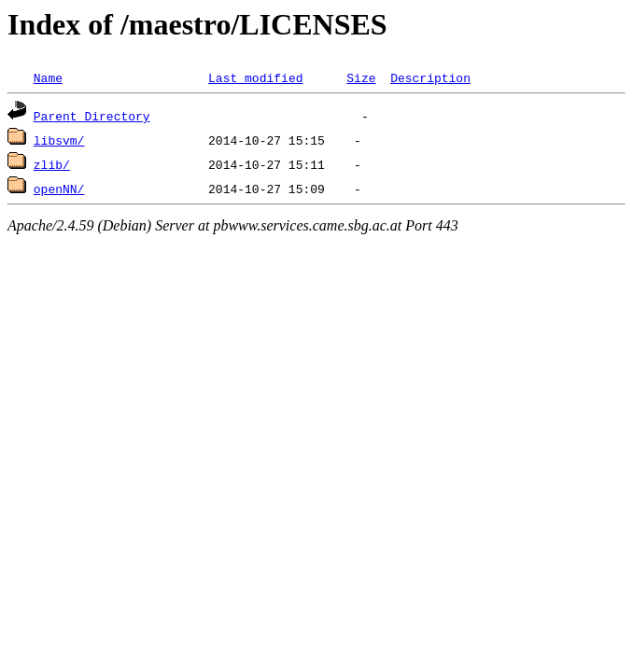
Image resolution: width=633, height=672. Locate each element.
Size (361, 77)
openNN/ (59, 189)
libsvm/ (59, 140)
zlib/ (52, 164)
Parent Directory (92, 116)
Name (48, 77)
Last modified (255, 77)
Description (430, 77)
